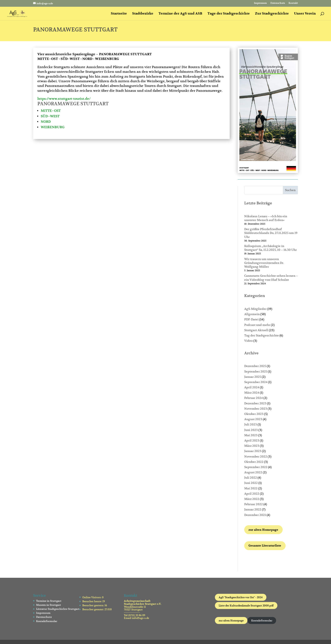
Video (248, 341)
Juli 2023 (251, 424)
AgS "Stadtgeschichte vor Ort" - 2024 (241, 597)
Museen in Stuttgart (49, 605)
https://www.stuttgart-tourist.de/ (64, 99)
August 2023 (253, 419)
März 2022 (252, 499)
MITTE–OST (51, 111)
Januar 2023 (253, 451)
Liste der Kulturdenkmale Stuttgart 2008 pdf (246, 606)
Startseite (119, 14)
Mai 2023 (251, 435)
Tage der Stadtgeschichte (229, 14)
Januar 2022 (253, 509)
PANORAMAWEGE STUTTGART (73, 104)
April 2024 (252, 387)
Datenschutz (278, 3)
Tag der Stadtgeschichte (262, 335)
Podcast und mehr (257, 325)
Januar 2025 (253, 377)
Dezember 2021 (255, 515)
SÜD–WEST (50, 116)
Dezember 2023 (255, 403)
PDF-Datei (251, 319)
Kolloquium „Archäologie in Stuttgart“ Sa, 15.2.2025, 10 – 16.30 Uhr (271, 248)
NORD (46, 122)
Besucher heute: (92, 601)
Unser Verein (305, 14)
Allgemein (252, 314)
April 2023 (252, 440)
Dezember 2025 (255, 366)
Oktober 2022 (254, 462)
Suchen (290, 190)
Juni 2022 (251, 483)
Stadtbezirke (143, 14)
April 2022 (252, 494)
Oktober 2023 (254, 414)
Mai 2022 (251, 488)
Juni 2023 (251, 430)
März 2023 (252, 446)
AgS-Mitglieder (255, 309)
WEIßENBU (50, 127)
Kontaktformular (47, 621)
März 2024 (252, 393)
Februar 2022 (254, 504)
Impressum (260, 3)
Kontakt (293, 3)
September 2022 (256, 467)
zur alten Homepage (231, 620)
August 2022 (253, 472)
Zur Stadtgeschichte (272, 14)
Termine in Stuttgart (49, 601)
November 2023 (256, 409)
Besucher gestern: (93, 605)
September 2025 (256, 371)
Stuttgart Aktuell (256, 330)
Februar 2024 (254, 398)
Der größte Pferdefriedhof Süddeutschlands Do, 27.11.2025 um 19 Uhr (271, 233)
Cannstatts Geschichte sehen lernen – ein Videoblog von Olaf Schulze (271, 278)
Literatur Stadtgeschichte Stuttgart (58, 609)
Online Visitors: (92, 597)
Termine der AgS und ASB (180, 14)
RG (62, 127)
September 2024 (256, 382)
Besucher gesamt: (93, 609)
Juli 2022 (251, 478)
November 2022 (256, 456)
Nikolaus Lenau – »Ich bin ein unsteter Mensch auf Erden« (266, 218)
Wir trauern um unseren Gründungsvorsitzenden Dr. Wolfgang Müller (264, 263)
